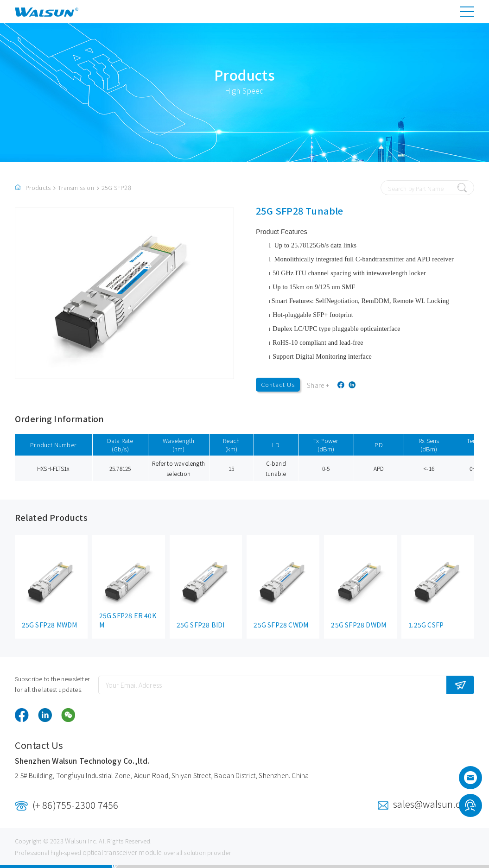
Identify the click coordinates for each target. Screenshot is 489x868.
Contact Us (278, 384)
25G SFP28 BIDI (201, 625)
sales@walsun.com (434, 804)
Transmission (76, 187)
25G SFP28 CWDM (281, 625)
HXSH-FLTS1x (53, 468)
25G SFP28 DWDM (359, 625)
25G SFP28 (116, 187)
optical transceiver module (122, 852)
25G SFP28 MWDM (50, 625)
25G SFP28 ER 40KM (128, 620)
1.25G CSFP (426, 625)
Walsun (76, 841)
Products (38, 187)
